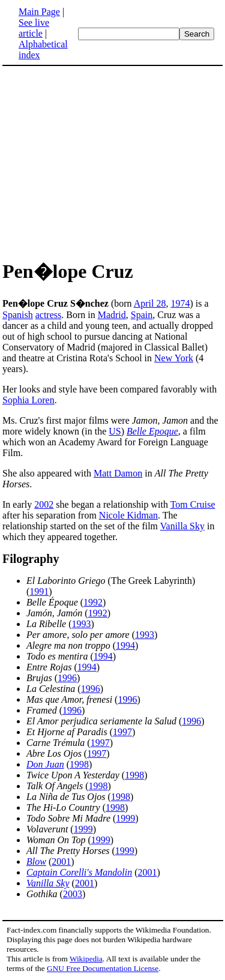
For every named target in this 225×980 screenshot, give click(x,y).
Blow (36, 861)
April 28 (150, 303)
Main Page (39, 12)
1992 (93, 602)
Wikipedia (86, 959)
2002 (44, 504)
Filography (31, 559)
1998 (79, 764)
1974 (180, 303)
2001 (61, 861)
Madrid (112, 315)
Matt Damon (118, 473)
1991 (39, 591)
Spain (142, 315)
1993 (82, 624)
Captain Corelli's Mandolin (79, 872)
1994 (125, 645)
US (115, 431)
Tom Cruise (193, 504)
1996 (67, 678)
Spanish (18, 315)
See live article (34, 28)
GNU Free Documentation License (103, 968)
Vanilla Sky (182, 526)
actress (49, 315)
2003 (73, 894)
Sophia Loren (28, 400)
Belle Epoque (152, 431)
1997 (122, 732)
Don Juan (45, 764)
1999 (125, 818)
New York (174, 358)
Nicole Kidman (128, 515)
